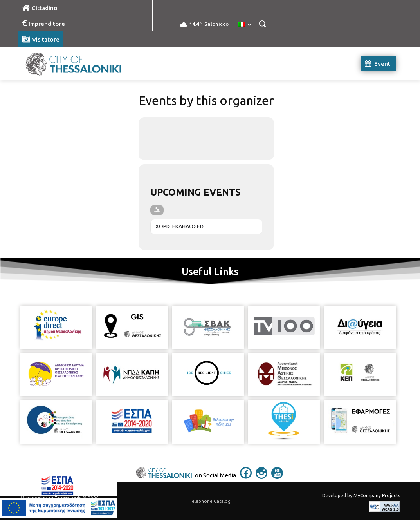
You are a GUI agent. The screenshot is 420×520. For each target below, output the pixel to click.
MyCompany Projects (377, 496)
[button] (262, 24)
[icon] (246, 477)
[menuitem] (245, 25)
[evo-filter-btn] (157, 210)
